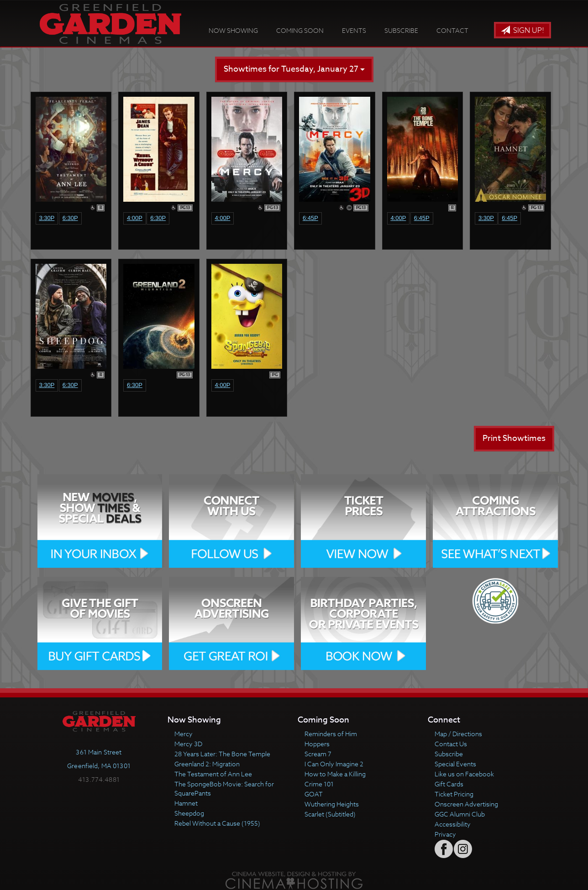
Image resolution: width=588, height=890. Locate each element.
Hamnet (186, 803)
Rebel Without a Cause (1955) (217, 823)
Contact (452, 30)
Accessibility (453, 824)
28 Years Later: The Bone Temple (222, 754)
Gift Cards (449, 784)
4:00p (135, 218)
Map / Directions (458, 734)
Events (354, 30)
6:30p (70, 218)
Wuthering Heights (332, 804)
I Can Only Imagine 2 (334, 764)
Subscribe (401, 30)
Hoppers (317, 744)
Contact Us (451, 744)
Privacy (445, 834)
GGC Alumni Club (460, 814)
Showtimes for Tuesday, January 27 (294, 69)
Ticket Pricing (454, 794)
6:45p (310, 218)
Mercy (184, 734)
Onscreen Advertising (466, 804)
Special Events (455, 764)
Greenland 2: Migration (207, 764)
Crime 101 (319, 784)
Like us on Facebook (464, 774)
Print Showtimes (514, 438)
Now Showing (233, 30)
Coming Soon (300, 30)
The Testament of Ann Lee (213, 774)
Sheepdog (189, 813)
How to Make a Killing (335, 774)
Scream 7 (318, 754)
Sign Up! (522, 31)
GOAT (314, 794)
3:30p (47, 218)
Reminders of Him (331, 734)
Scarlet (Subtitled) (330, 814)
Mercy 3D (188, 744)
